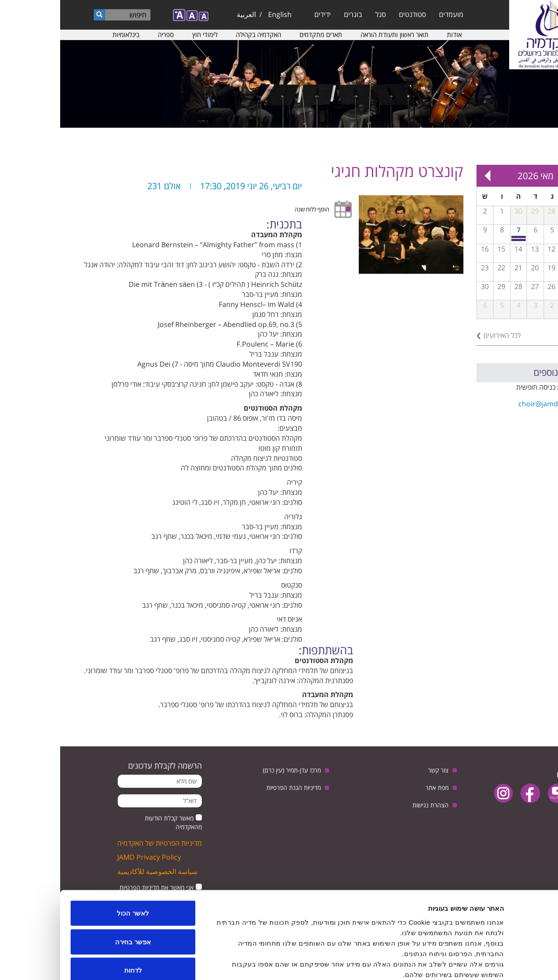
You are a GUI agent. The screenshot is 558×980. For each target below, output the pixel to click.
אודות (394, 34)
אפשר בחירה (73, 894)
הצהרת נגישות (370, 805)
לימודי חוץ (145, 34)
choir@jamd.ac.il (485, 404)
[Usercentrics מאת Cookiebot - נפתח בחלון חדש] (502, 963)
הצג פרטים (147, 963)
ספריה (106, 34)
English (220, 14)
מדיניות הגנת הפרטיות (233, 788)
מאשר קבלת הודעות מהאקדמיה (113, 822)
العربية (186, 14)
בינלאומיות (66, 34)
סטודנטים (352, 14)
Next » (427, 176)
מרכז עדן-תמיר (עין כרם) (232, 770)
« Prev (523, 176)
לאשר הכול (73, 866)
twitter (524, 793)
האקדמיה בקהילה (198, 34)
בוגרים (293, 14)
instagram (443, 793)
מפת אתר (377, 788)
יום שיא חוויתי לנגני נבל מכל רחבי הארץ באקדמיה (459, 240)
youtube (497, 793)
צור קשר (378, 770)
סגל (320, 14)
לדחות (73, 923)
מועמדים (391, 14)
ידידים (262, 14)
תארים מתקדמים (261, 34)
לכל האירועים (442, 335)
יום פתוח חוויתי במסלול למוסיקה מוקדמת (459, 237)
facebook (470, 793)
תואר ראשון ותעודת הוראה (334, 34)
